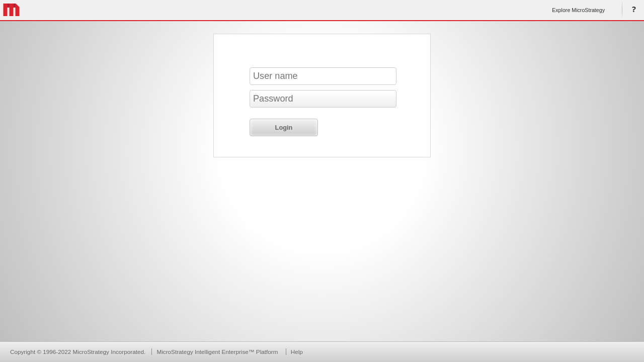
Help (632, 10)
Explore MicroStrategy (578, 10)
